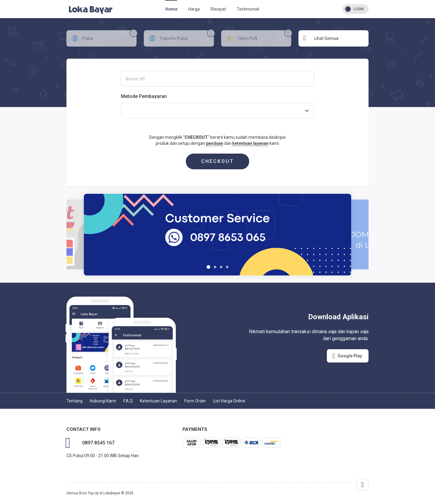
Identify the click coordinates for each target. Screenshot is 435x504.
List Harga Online (229, 401)
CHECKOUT (217, 161)
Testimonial (248, 9)
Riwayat (218, 9)
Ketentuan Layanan (158, 401)
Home (171, 9)
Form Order (195, 401)
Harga (194, 9)
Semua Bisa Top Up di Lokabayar (93, 493)
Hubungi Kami (103, 401)
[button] (208, 267)
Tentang (74, 401)
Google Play (347, 356)
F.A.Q (128, 401)
